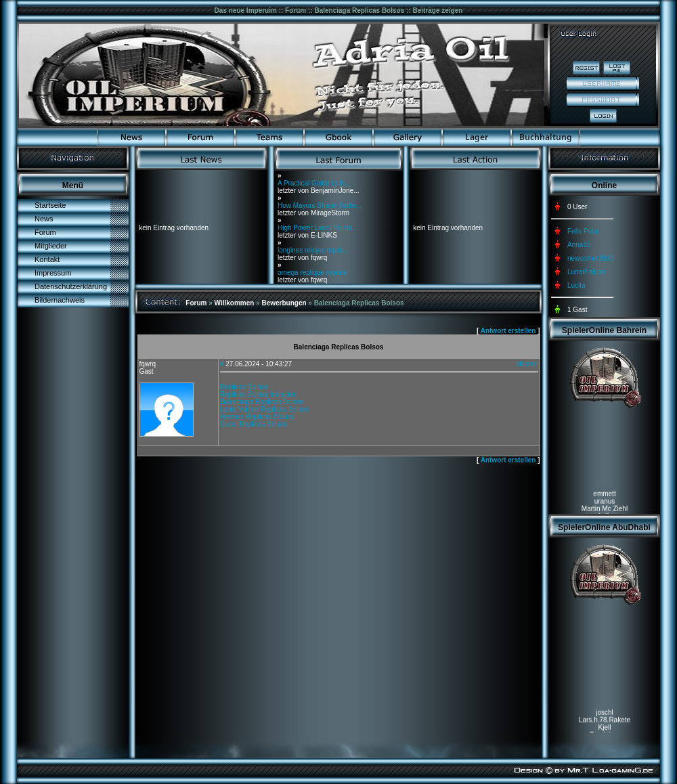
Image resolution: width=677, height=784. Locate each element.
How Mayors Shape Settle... (320, 205)
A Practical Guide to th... (314, 183)
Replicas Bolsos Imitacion (259, 394)
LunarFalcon (586, 272)
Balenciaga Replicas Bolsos (262, 402)
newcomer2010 (590, 258)
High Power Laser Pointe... (318, 228)
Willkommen (235, 303)
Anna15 (579, 245)
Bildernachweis (60, 300)
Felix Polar (583, 231)
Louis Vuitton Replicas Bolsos (264, 409)
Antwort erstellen (508, 331)
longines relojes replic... (313, 250)
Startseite (50, 205)
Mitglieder (51, 246)
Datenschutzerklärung (71, 286)
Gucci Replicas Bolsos (254, 424)
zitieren (527, 364)
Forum (45, 232)
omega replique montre (312, 273)
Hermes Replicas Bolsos (257, 417)
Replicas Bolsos (244, 387)
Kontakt (47, 259)
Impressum (53, 273)
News (44, 219)
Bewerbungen (284, 303)
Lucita (576, 285)
